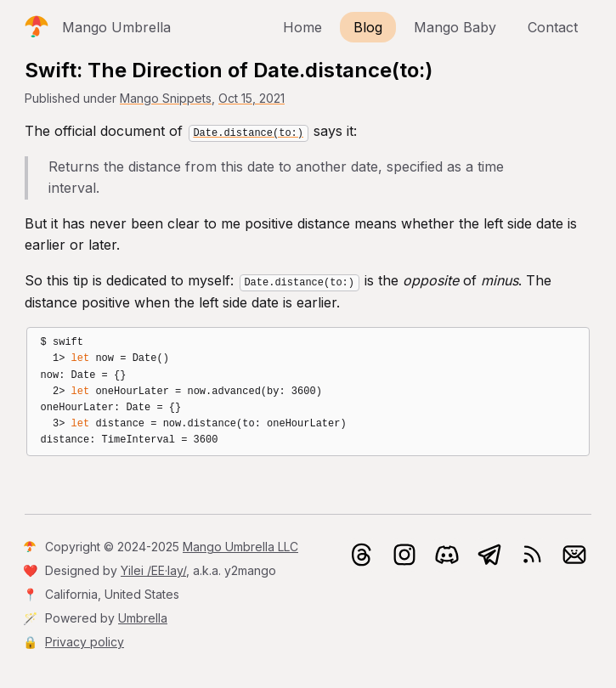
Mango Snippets (166, 98)
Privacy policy (85, 642)
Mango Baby (455, 27)
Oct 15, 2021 (251, 98)
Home (302, 27)
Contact (553, 27)
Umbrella (143, 618)
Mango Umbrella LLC (240, 547)
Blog (368, 27)
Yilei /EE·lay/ (153, 570)
